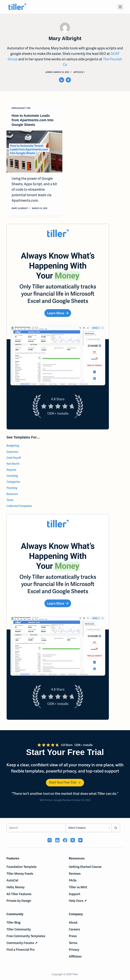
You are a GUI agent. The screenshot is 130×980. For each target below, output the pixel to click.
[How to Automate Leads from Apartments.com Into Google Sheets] (34, 151)
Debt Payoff (14, 457)
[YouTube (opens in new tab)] (80, 840)
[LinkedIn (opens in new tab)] (57, 840)
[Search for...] (36, 828)
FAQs (73, 880)
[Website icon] (68, 80)
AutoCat (12, 880)
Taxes (10, 500)
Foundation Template (22, 866)
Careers (74, 929)
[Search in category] (89, 828)
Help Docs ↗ (78, 900)
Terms (73, 943)
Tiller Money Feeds (20, 873)
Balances (12, 494)
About (73, 922)
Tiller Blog (13, 922)
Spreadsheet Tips (21, 108)
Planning (12, 488)
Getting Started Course (85, 866)
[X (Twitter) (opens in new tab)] (73, 840)
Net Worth (13, 463)
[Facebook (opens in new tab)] (65, 840)
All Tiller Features (19, 894)
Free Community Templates (26, 936)
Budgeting (13, 445)
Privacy (74, 949)
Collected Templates (19, 506)
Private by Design (19, 900)
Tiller (75, 974)
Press (73, 936)
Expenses (12, 451)
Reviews (75, 873)
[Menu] (120, 7)
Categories (13, 482)
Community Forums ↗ (22, 943)
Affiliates (75, 956)
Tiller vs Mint (78, 887)
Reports (11, 469)
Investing (12, 475)
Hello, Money (16, 887)
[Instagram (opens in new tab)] (50, 840)
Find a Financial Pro (20, 949)
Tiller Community (19, 929)
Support (75, 894)
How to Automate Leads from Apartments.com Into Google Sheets (33, 120)
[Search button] (116, 828)
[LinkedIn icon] (61, 80)
